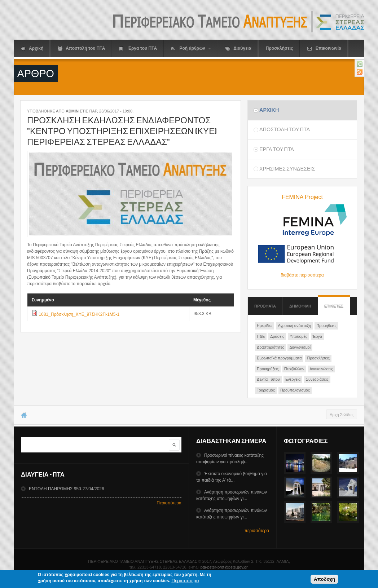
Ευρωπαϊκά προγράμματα (279, 358)
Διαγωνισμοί (300, 347)
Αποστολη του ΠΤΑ (285, 129)
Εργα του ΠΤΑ (277, 149)
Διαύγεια (238, 48)
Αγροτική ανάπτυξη (294, 326)
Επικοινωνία (324, 48)
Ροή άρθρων (191, 48)
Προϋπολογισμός (295, 390)
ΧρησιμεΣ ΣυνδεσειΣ (287, 169)
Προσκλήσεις (280, 48)
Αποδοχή (324, 580)
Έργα (317, 336)
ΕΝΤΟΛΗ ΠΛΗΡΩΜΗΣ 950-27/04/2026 (67, 489)
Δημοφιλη (300, 306)
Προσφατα (265, 306)
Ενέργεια (293, 379)
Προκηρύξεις (268, 369)
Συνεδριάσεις (317, 379)
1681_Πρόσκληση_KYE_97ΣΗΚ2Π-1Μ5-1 (79, 314)
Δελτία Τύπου (268, 379)
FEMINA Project (302, 197)
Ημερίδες (265, 326)
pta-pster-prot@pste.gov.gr (224, 567)
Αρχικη (269, 110)
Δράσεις (277, 336)
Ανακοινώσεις (321, 369)
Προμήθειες (326, 326)
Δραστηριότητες (270, 347)
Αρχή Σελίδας (342, 415)
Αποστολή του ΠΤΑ (81, 48)
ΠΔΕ (261, 336)
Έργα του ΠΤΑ (138, 48)
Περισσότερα (169, 503)
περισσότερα (257, 531)
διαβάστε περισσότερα (302, 275)
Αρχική (32, 48)
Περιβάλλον (294, 369)
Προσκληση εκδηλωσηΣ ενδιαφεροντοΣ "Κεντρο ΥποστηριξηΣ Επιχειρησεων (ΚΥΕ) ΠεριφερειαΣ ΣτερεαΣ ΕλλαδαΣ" (122, 131)
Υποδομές (298, 336)
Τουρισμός (266, 390)
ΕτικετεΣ (334, 303)
